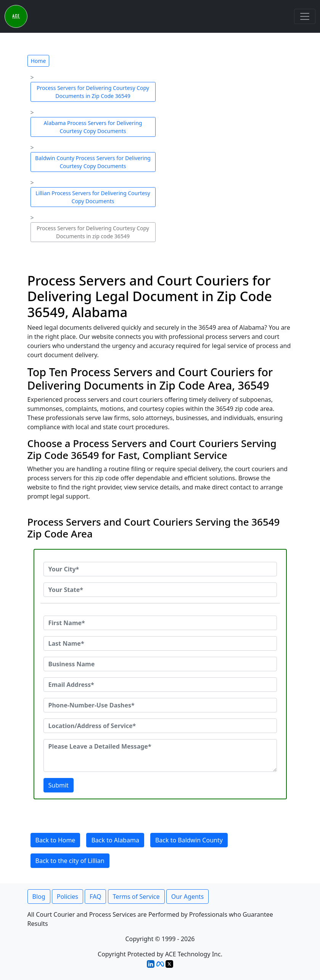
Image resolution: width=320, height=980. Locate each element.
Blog (39, 897)
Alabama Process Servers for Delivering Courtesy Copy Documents (93, 127)
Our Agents (188, 897)
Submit (59, 785)
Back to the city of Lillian (70, 861)
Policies (68, 897)
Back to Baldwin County (189, 840)
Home (39, 61)
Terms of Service (136, 897)
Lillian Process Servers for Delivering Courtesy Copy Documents (93, 197)
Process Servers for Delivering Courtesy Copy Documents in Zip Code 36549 (93, 92)
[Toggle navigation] (305, 16)
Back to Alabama (115, 840)
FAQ (95, 897)
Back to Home (55, 840)
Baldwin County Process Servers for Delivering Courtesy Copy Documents (93, 162)
